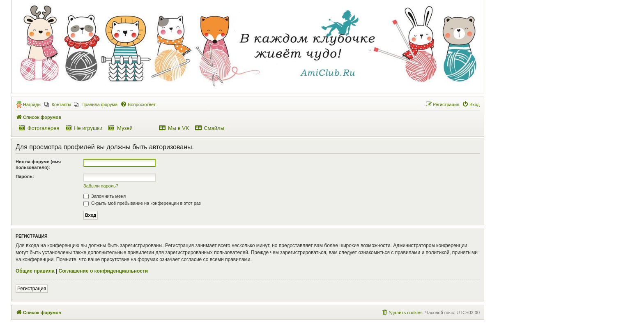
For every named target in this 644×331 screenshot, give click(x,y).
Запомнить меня (105, 196)
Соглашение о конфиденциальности (103, 271)
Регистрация (32, 289)
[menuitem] (58, 104)
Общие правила (35, 271)
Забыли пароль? (101, 186)
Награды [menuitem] (32, 104)
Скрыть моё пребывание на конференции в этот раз (142, 203)
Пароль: (25, 176)
